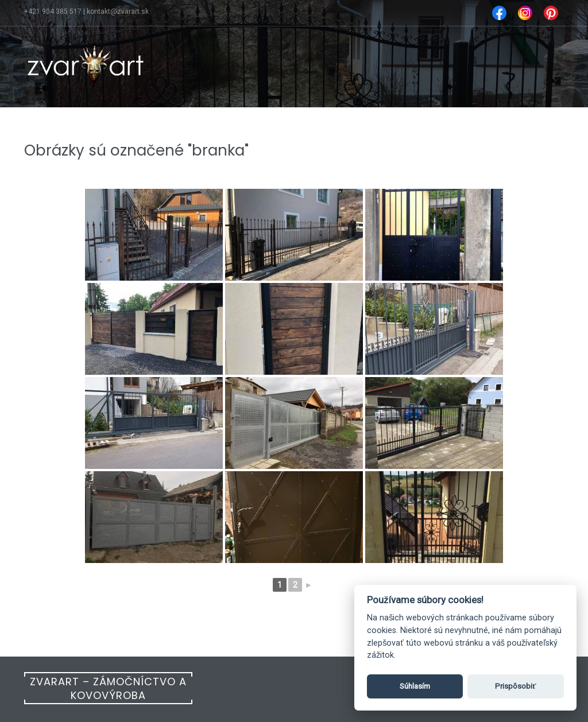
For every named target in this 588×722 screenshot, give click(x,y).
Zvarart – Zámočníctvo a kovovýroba (108, 688)
